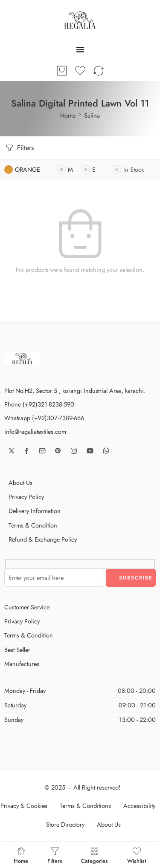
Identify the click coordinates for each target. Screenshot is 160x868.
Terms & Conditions (85, 806)
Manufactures (22, 664)
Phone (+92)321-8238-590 (39, 404)
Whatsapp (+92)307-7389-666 (44, 418)
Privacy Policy (26, 497)
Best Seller (17, 650)
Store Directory (65, 824)
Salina (92, 115)
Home (68, 115)
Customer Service (27, 607)
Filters (19, 148)
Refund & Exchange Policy (43, 539)
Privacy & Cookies (24, 806)
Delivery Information (35, 511)
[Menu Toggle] (80, 49)
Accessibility (139, 806)
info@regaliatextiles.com (35, 431)
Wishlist (137, 855)
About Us (20, 483)
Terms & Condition (33, 525)
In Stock (128, 169)
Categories (95, 855)
